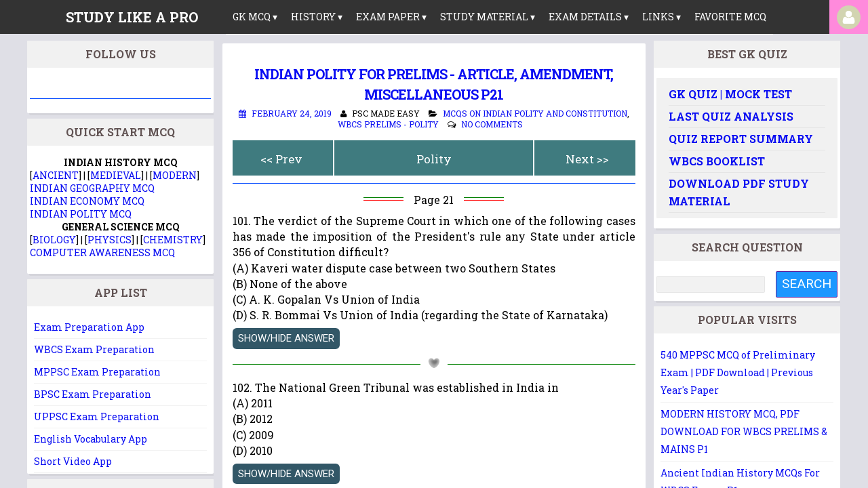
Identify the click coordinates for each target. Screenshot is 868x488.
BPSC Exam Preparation (93, 394)
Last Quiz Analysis (731, 116)
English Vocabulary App (91, 439)
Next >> (587, 159)
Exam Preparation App (89, 327)
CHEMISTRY (173, 240)
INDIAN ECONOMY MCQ (87, 201)
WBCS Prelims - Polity (388, 124)
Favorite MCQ (730, 17)
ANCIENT (56, 175)
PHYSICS (110, 240)
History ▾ (317, 17)
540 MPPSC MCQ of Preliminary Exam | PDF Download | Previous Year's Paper (738, 372)
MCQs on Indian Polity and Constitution (535, 113)
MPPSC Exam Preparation (97, 372)
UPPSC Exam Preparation (97, 416)
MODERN (175, 175)
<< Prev (281, 159)
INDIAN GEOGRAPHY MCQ (92, 188)
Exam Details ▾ (589, 17)
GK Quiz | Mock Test (730, 94)
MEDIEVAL (116, 175)
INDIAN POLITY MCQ (81, 214)
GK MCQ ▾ (255, 17)
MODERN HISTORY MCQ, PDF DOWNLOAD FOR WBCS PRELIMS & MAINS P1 (744, 431)
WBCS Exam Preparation (94, 349)
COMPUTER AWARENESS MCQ (102, 252)
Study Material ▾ (488, 17)
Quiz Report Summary (741, 139)
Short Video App (73, 461)
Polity (434, 159)
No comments (492, 124)
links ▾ (662, 17)
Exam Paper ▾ (391, 17)
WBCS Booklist (717, 161)
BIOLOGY (54, 240)
